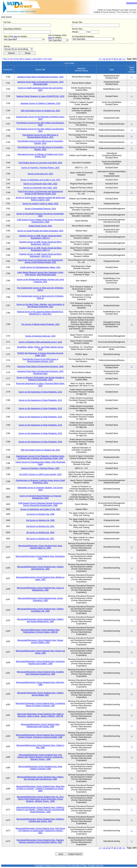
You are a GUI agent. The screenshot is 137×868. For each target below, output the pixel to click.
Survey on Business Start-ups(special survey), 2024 (40, 342)
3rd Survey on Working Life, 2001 (40, 526)
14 (109, 59)
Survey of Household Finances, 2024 (40, 209)
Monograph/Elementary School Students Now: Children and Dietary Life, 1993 (40, 610)
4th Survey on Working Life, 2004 (40, 532)
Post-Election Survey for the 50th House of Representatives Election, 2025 (40, 360)
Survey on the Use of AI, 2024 (40, 174)
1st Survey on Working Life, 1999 (40, 514)
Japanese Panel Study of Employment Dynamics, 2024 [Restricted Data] (40, 83)
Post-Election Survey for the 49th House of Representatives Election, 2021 (40, 136)
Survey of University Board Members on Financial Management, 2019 (40, 497)
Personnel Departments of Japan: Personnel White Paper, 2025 (40, 385)
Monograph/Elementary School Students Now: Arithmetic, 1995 (40, 684)
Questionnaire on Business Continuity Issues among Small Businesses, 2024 (40, 482)
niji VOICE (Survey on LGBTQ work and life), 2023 (40, 474)
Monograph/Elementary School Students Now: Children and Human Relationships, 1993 (40, 620)
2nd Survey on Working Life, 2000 (40, 520)
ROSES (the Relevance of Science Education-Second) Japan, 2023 (40, 354)
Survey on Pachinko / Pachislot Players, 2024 (40, 168)
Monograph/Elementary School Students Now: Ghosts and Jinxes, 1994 (40, 652)
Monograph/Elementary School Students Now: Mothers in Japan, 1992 (40, 578)
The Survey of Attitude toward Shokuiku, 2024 (40, 324)
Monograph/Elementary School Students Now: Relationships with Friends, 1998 (40, 725)
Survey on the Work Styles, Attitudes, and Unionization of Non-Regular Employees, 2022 (40, 306)
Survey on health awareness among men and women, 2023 (40, 89)
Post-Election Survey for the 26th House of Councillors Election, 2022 (40, 148)
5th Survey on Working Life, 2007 (40, 539)
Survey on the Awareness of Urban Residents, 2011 (40, 400)
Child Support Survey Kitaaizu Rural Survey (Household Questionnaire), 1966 (40, 221)
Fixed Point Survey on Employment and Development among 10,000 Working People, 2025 (40, 261)
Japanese (132, 3)
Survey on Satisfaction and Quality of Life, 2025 (40, 509)
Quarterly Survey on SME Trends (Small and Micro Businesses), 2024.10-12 (40, 255)
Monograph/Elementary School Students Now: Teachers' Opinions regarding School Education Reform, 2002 (40, 841)
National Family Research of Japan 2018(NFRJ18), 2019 (40, 96)
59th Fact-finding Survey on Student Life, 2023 (40, 111)
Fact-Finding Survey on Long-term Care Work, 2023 (40, 163)
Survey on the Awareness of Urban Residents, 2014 (40, 425)
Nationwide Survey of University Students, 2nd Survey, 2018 (40, 489)
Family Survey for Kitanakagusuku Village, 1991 (40, 267)
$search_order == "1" (18, 49)
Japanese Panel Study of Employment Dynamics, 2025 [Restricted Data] (40, 372)
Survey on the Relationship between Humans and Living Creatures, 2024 (40, 281)
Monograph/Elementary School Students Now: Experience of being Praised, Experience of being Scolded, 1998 (40, 736)
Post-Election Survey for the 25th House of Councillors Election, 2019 (40, 142)
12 (104, 59)
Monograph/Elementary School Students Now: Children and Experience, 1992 (40, 568)
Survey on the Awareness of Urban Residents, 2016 (40, 442)
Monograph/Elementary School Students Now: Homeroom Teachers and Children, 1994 (40, 663)
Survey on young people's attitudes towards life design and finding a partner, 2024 (40, 199)
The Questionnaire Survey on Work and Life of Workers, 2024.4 (40, 289)
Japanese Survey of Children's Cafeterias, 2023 (40, 103)
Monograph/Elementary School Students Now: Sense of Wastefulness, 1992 (40, 589)
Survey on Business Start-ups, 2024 (40, 336)
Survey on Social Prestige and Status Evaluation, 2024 (40, 231)
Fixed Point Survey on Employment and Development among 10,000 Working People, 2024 (40, 193)
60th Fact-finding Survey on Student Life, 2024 (40, 450)
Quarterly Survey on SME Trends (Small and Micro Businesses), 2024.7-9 (40, 249)
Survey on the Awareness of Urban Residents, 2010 (40, 392)
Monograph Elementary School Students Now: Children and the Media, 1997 (40, 694)
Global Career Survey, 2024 (40, 226)
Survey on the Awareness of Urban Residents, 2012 (40, 408)
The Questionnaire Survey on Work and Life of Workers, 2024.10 (40, 297)
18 (120, 59)
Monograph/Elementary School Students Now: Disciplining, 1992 (40, 557)
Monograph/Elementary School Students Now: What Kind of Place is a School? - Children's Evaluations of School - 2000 (40, 789)
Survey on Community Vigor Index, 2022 (40, 184)
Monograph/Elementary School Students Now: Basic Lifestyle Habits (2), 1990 (40, 547)
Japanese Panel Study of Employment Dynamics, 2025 (40, 366)
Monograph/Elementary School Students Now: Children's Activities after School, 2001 (40, 820)
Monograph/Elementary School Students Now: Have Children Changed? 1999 (40, 768)
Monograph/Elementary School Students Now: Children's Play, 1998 (40, 746)
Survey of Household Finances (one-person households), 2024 (40, 215)
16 (115, 59)
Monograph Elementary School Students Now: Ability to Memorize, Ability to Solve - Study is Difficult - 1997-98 (40, 715)
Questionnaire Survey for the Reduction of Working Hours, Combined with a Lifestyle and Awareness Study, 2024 (40, 457)
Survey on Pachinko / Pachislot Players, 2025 (40, 468)
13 (107, 59)
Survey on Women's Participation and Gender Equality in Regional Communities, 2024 (40, 379)
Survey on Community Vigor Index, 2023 (40, 188)
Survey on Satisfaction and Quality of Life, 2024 (40, 180)
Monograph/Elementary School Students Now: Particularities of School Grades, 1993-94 (40, 631)
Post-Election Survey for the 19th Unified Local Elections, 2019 (40, 124)
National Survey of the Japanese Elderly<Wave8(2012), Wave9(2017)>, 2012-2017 (40, 313)
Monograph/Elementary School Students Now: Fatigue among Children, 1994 (40, 641)
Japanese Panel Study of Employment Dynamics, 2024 (40, 77)
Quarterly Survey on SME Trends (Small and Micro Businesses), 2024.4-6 (40, 243)
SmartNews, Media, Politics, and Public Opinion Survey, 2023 (40, 348)
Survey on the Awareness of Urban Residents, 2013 (40, 417)
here (16, 36)
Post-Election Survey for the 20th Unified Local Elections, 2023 (40, 130)
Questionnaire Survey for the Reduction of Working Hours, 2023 (40, 118)
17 (117, 59)
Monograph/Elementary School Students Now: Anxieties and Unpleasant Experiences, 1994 (40, 673)
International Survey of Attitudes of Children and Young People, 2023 (40, 155)
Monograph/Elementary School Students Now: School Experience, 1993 (40, 599)
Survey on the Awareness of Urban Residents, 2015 (40, 433)
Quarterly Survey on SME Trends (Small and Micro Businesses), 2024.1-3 (40, 237)
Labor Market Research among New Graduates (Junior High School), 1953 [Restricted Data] (40, 273)
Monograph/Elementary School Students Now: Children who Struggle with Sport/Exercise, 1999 (40, 778)
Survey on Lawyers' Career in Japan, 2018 (40, 204)
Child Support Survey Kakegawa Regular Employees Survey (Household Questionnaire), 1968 (40, 504)
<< (100, 59)
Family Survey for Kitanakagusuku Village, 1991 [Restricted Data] (40, 463)
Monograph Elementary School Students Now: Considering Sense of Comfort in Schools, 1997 (40, 705)
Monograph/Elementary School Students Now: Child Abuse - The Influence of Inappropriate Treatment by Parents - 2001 (40, 831)
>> (124, 59)
